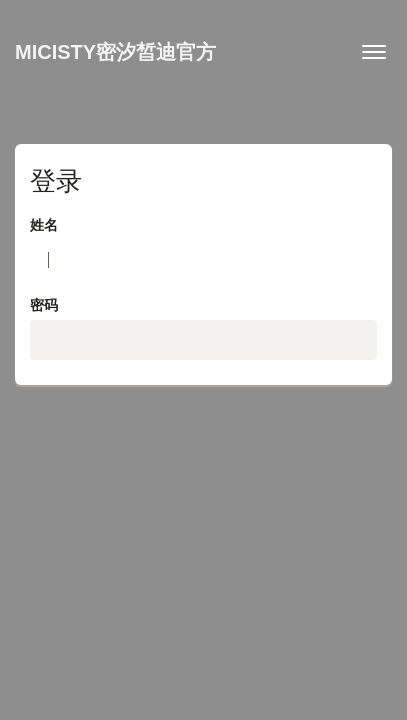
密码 (44, 305)
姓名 (44, 225)
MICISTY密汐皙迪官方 (115, 52)
